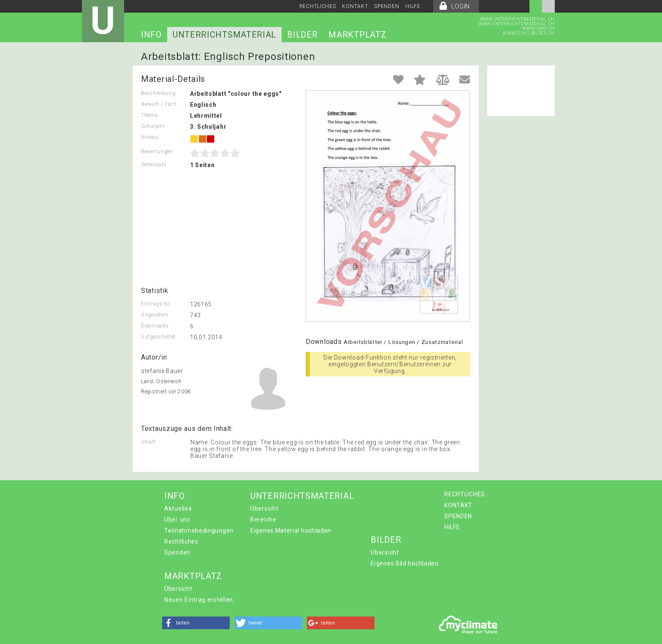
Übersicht (264, 509)
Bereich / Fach (159, 104)
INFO (151, 35)
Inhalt (148, 442)
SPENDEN (387, 6)
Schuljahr (153, 126)
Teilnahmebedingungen (199, 530)
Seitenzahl (154, 165)
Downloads (155, 326)
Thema (149, 115)
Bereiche (263, 520)
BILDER (302, 35)
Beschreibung (158, 93)
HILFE (413, 6)
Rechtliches (181, 541)
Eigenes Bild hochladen (404, 563)
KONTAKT (355, 6)
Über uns (177, 520)
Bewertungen (157, 152)
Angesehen (155, 315)
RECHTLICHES (318, 6)
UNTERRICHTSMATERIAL (224, 35)
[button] (196, 623)
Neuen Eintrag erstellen (199, 600)
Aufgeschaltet (158, 337)
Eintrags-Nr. (156, 304)
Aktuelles (178, 509)
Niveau (149, 137)
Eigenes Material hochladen (291, 530)
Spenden (177, 552)
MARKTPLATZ (357, 35)
